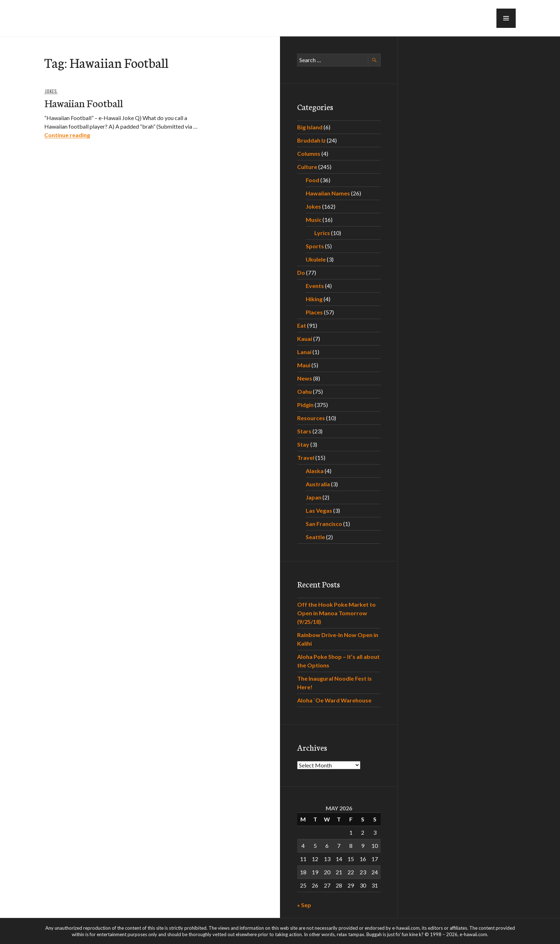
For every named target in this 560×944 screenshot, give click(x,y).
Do (301, 272)
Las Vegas (319, 510)
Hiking (314, 299)
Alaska (315, 471)
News (305, 378)
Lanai (304, 352)
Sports (315, 246)
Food (312, 180)
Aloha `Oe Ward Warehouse (334, 700)
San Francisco (324, 524)
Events (315, 286)
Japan (314, 497)
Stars (304, 431)
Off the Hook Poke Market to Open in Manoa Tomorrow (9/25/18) (336, 613)
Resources (311, 418)
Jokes (51, 91)
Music (314, 220)
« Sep (304, 905)
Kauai (305, 339)
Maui (304, 365)
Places (314, 312)
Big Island (310, 127)
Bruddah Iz (311, 140)
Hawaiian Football (84, 103)
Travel (306, 458)
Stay (303, 444)
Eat (302, 325)
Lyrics (322, 233)
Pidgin (305, 405)
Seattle (315, 537)
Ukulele (316, 259)
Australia (318, 484)
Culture (307, 167)
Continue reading (67, 135)
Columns (309, 153)
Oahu (304, 391)
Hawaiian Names (328, 193)
